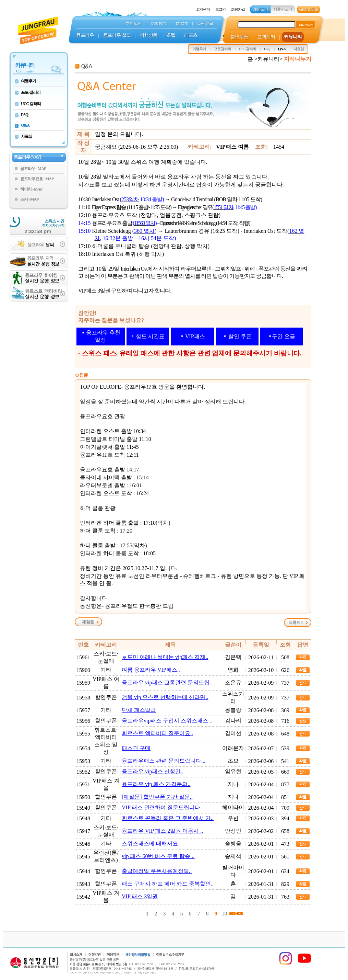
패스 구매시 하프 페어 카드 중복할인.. (168, 884)
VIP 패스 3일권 (140, 896)
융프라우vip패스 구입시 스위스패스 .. (167, 721)
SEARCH (306, 25)
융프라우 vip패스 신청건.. (153, 771)
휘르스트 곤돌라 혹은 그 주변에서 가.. (168, 818)
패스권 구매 (136, 748)
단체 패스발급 (139, 710)
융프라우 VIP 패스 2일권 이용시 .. (162, 831)
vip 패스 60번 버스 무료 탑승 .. (158, 856)
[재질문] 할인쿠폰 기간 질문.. (157, 797)
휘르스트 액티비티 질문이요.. (157, 733)
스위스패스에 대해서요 (150, 844)
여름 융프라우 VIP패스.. (151, 670)
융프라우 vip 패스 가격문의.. (156, 784)
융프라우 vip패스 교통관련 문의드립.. (167, 682)
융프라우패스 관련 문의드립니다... (164, 761)
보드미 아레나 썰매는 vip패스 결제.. (165, 657)
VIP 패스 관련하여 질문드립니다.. (162, 807)
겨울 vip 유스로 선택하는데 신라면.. (165, 697)
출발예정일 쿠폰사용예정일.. (157, 871)
